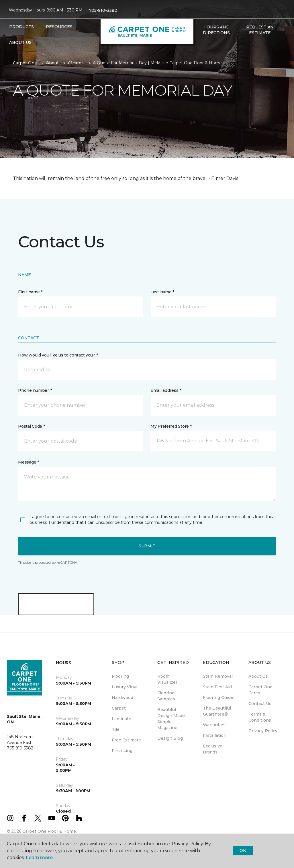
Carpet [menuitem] (119, 708)
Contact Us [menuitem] (260, 704)
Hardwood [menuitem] (122, 697)
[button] (199, 45)
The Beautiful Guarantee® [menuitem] (217, 711)
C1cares (76, 63)
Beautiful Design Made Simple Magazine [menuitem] (171, 719)
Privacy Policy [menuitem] (263, 731)
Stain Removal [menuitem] (218, 676)
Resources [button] (59, 27)
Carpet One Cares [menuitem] (260, 690)
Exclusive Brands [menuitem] (213, 749)
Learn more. (40, 858)
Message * (28, 462)
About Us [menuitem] (258, 676)
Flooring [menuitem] (120, 676)
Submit (147, 546)
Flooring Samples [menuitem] (166, 696)
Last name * (162, 292)
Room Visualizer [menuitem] (167, 679)
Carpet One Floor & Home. (50, 831)
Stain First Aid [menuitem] (217, 687)
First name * (30, 292)
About (52, 63)
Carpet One (25, 63)
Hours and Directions (216, 30)
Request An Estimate (260, 30)
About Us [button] (20, 42)
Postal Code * (31, 426)
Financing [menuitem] (122, 751)
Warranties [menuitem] (214, 725)
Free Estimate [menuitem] (126, 740)
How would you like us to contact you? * (58, 355)
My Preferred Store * (171, 426)
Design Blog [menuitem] (170, 738)
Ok (243, 850)
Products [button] (21, 27)
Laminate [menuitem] (121, 719)
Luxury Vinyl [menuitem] (125, 687)
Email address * (166, 390)
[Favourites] (206, 45)
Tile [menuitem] (116, 729)
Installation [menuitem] (215, 735)
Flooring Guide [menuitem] (218, 697)
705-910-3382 (103, 10)
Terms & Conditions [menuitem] (260, 717)
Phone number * (35, 390)
